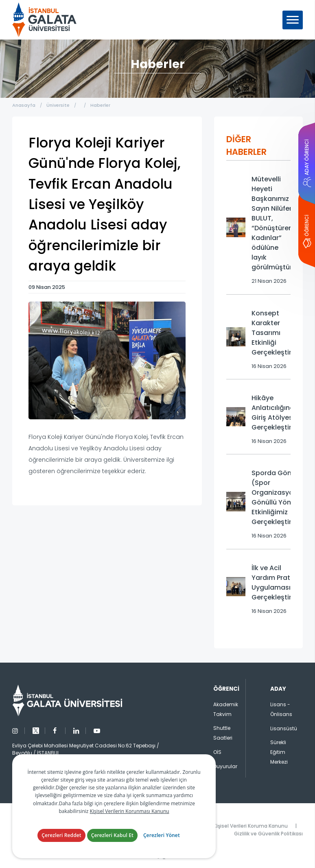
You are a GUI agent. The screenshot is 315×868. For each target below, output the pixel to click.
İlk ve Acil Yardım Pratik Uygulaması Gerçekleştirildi (276, 583)
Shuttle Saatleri (223, 733)
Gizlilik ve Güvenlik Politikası (268, 834)
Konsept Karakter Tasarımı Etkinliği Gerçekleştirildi (276, 333)
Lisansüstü (284, 728)
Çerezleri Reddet (61, 835)
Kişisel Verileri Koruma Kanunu (251, 826)
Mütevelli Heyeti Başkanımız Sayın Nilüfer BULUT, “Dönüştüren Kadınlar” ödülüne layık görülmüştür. (273, 223)
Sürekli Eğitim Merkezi (279, 752)
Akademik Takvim (226, 709)
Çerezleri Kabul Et (112, 835)
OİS (217, 752)
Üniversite (58, 105)
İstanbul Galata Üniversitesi (45, 20)
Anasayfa (24, 105)
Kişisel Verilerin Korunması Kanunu (130, 811)
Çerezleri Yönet (162, 835)
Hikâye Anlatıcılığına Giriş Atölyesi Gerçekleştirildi (276, 413)
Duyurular (225, 766)
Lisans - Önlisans (281, 709)
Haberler (100, 105)
